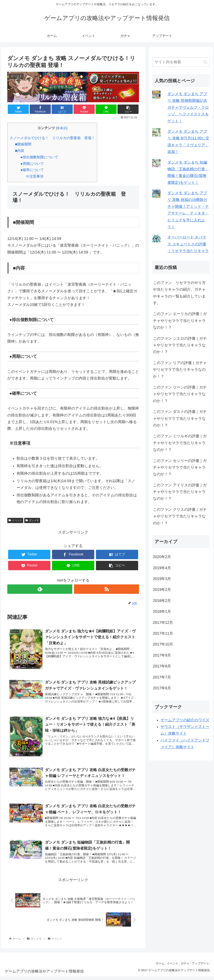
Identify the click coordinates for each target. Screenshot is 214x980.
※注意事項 (35, 176)
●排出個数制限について (39, 157)
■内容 (20, 151)
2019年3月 (162, 579)
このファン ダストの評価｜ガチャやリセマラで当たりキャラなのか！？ (180, 418)
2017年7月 (162, 677)
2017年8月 (162, 666)
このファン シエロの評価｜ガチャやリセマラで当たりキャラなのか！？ (180, 345)
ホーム (153, 967)
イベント (15, 520)
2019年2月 (162, 590)
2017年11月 (163, 633)
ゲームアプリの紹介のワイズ (185, 720)
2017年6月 (162, 688)
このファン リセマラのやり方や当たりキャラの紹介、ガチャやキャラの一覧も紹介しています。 (179, 293)
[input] (181, 62)
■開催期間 (23, 144)
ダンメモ (32, 520)
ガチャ (182, 967)
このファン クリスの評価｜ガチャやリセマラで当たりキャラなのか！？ (180, 516)
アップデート (200, 967)
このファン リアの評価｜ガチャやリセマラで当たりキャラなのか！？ (180, 370)
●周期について (32, 164)
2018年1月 (162, 612)
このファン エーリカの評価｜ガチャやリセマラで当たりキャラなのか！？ (180, 321)
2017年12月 (163, 623)
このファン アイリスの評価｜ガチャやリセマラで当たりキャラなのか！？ (180, 492)
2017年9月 (162, 655)
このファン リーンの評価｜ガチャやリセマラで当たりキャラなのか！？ (180, 394)
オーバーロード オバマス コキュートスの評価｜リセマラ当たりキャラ (188, 244)
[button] (205, 62)
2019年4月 (162, 568)
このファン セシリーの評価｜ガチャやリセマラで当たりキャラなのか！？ (180, 467)
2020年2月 (162, 557)
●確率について (32, 170)
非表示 (62, 128)
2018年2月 (162, 601)
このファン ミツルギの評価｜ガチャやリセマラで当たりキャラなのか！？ (180, 443)
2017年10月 (163, 644)
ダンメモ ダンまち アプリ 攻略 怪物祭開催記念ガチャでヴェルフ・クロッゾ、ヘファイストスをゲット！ (188, 107)
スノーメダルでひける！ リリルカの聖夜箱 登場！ (52, 138)
